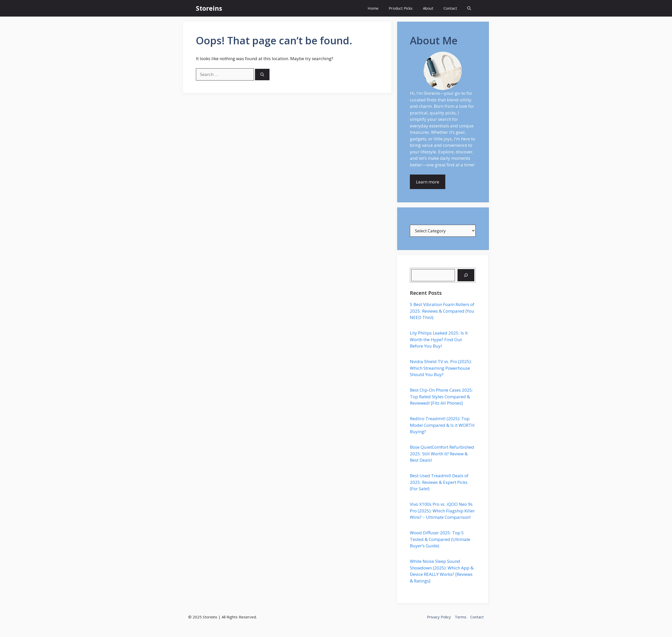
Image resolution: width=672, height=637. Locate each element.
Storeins (209, 8)
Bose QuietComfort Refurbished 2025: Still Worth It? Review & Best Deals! (442, 454)
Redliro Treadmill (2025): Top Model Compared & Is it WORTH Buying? (442, 425)
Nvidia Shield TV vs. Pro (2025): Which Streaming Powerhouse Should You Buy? (441, 368)
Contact (450, 8)
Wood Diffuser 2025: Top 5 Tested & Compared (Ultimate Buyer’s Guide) (440, 539)
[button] (469, 8)
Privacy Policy (439, 617)
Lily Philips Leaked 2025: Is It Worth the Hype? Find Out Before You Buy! (439, 339)
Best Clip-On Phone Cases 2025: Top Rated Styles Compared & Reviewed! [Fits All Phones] (441, 396)
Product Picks (401, 8)
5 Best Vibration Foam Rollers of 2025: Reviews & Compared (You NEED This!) (442, 311)
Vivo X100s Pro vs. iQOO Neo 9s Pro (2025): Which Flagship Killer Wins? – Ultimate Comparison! (442, 511)
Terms (461, 617)
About (428, 8)
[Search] (262, 75)
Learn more (428, 182)
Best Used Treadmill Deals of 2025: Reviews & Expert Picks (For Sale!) (439, 482)
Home (373, 8)
